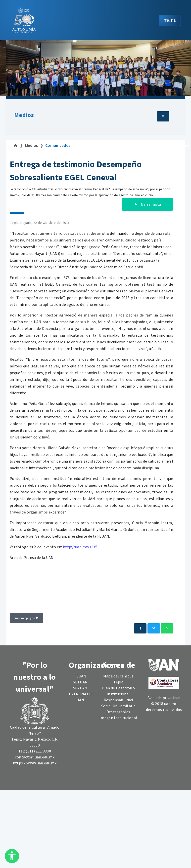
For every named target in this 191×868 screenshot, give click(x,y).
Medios (24, 115)
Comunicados (58, 146)
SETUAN (80, 682)
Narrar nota (147, 204)
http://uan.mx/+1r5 (80, 547)
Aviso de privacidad (164, 698)
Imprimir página (26, 618)
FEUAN (80, 676)
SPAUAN (80, 688)
